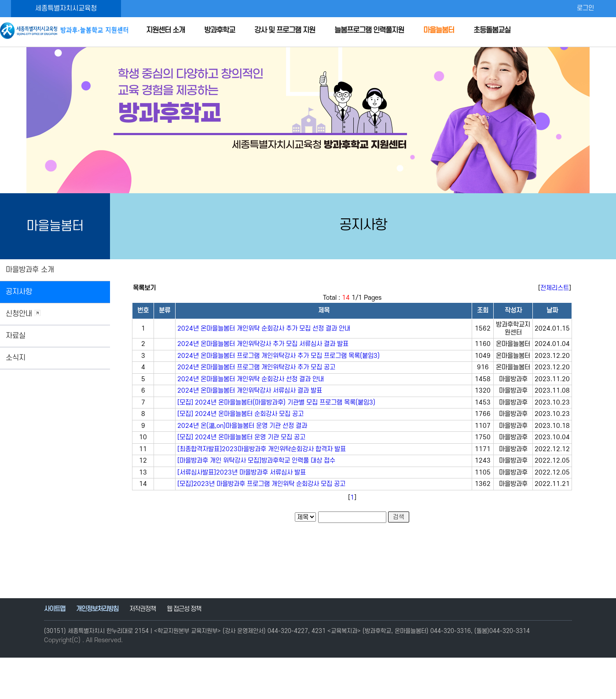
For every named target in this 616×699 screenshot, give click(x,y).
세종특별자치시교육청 (66, 8)
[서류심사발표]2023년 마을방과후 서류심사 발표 (242, 473)
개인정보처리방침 (97, 609)
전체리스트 (555, 288)
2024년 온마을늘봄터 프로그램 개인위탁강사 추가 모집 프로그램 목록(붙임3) (279, 356)
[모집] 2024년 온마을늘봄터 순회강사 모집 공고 (240, 414)
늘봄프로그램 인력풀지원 (369, 30)
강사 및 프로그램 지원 (285, 30)
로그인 (585, 8)
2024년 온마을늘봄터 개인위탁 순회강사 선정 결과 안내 (251, 379)
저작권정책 (143, 609)
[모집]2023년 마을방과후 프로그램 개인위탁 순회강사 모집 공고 (261, 484)
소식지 (16, 358)
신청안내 (23, 314)
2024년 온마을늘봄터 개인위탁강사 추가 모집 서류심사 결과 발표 (263, 344)
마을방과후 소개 (30, 270)
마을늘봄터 (439, 30)
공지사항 (19, 292)
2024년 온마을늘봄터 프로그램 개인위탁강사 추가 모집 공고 (256, 367)
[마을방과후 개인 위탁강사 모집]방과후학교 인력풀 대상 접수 (256, 461)
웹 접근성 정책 (184, 609)
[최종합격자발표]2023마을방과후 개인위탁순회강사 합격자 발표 (262, 449)
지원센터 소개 (165, 30)
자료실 (16, 336)
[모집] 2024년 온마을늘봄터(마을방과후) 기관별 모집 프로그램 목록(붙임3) (276, 403)
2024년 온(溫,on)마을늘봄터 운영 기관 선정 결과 (242, 426)
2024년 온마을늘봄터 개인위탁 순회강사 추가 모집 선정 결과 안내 (264, 329)
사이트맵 (55, 609)
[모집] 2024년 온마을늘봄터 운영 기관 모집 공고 (241, 437)
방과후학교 (220, 30)
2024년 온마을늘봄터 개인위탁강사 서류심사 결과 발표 (250, 391)
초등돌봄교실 (492, 30)
